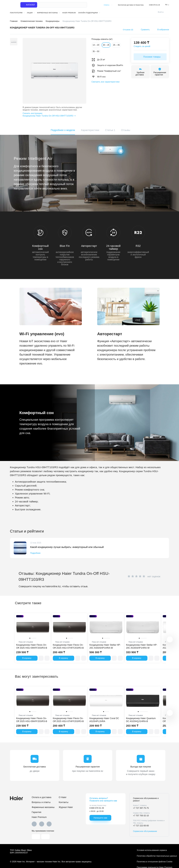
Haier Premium (69, 13)
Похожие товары (150, 57)
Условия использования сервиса (152, 850)
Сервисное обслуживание (145, 831)
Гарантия (36, 812)
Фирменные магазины (43, 807)
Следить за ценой (142, 46)
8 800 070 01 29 (154, 5)
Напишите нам (100, 818)
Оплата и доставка (41, 797)
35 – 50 (96, 51)
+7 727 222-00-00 (141, 826)
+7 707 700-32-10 (141, 816)
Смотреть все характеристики (106, 82)
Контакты (64, 802)
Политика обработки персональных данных (153, 856)
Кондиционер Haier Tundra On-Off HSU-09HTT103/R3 (53, 114)
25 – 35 (116, 45)
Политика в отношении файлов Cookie (153, 862)
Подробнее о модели (63, 130)
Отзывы (126, 130)
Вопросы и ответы (41, 802)
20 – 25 (106, 45)
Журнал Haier (66, 807)
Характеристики (90, 130)
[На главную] (14, 5)
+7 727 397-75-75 (141, 808)
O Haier (63, 797)
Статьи (110, 130)
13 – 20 (96, 45)
